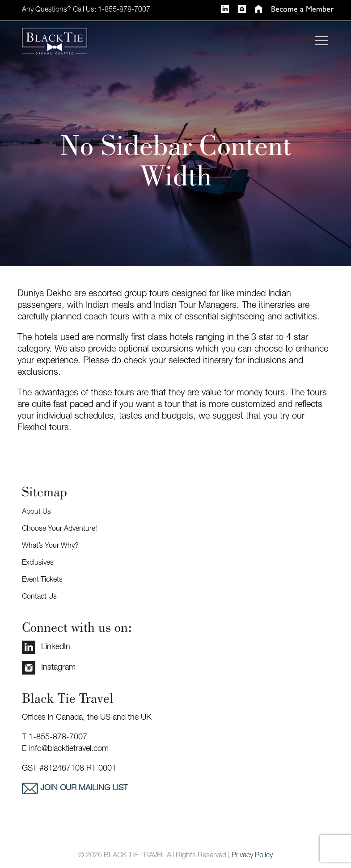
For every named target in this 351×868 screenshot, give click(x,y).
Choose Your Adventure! (59, 529)
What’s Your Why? (50, 546)
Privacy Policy (252, 856)
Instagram (49, 668)
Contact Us (39, 597)
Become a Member (302, 9)
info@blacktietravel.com (69, 749)
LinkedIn (46, 647)
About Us (36, 512)
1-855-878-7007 (124, 10)
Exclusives (38, 563)
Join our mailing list (83, 788)
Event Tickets (42, 580)
